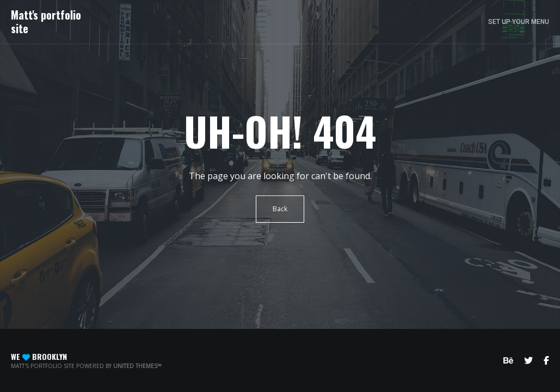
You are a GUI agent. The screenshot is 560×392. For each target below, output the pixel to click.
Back (280, 209)
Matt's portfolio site (46, 22)
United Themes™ (137, 366)
